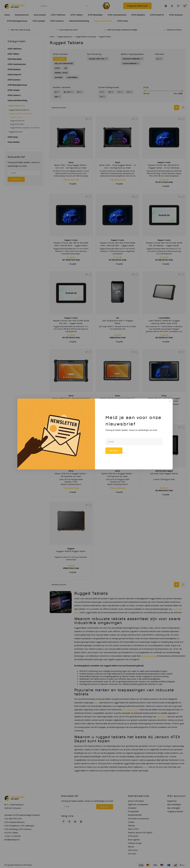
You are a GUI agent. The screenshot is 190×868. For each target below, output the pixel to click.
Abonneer (114, 451)
